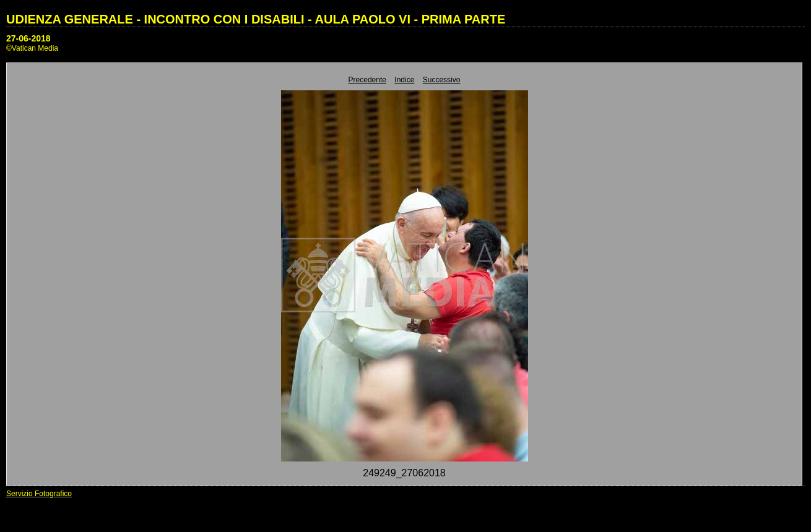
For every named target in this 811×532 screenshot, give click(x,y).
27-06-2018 (28, 38)
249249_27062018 (404, 473)
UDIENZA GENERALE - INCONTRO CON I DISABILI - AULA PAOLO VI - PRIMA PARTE (256, 19)
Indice (404, 80)
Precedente (367, 80)
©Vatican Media (32, 48)
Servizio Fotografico (39, 494)
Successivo (442, 80)
